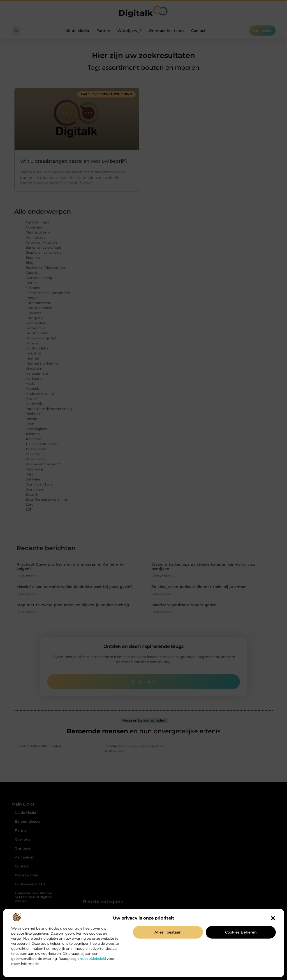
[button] (273, 918)
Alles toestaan (168, 932)
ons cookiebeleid (92, 959)
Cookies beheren (241, 932)
